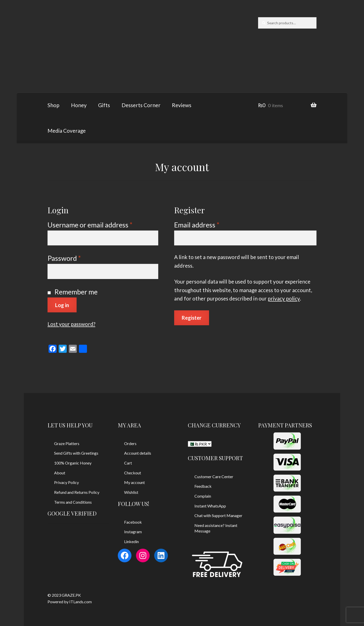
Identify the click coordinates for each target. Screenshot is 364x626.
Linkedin (131, 541)
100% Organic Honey (73, 463)
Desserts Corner (141, 105)
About (60, 473)
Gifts (104, 105)
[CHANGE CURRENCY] (200, 444)
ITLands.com (81, 602)
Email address (197, 225)
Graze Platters (67, 443)
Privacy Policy (66, 482)
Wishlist (131, 492)
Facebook (133, 522)
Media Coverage (67, 131)
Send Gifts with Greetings (76, 453)
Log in (62, 305)
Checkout (133, 473)
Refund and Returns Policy (77, 492)
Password (64, 258)
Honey (79, 105)
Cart (128, 463)
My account (134, 482)
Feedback (203, 486)
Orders (130, 443)
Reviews (182, 105)
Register (191, 318)
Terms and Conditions (73, 502)
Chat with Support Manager (218, 515)
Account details (138, 453)
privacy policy (284, 298)
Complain (203, 496)
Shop (53, 105)
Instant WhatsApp (210, 506)
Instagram (133, 532)
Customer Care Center (214, 477)
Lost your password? (71, 324)
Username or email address (90, 225)
